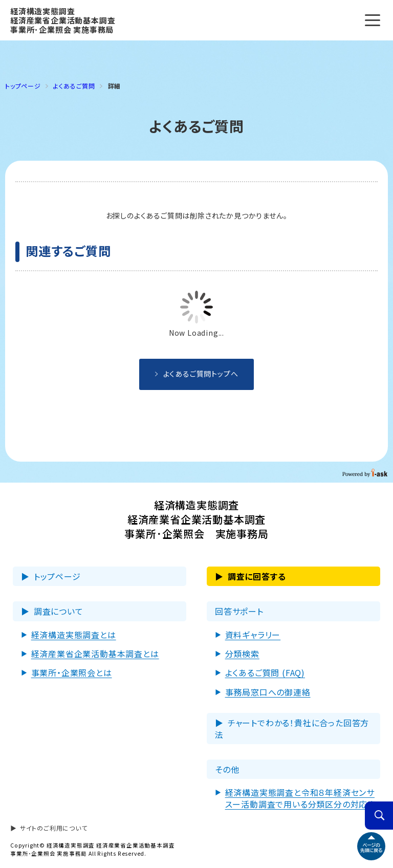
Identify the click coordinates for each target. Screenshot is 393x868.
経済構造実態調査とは (74, 635)
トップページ (57, 576)
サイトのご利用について (54, 828)
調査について (59, 611)
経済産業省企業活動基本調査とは (95, 654)
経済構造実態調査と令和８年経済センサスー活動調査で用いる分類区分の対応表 (301, 798)
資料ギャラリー (253, 635)
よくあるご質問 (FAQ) (265, 672)
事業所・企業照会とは (72, 672)
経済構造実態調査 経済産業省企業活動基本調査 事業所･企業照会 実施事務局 (63, 20)
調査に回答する (257, 576)
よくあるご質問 (74, 86)
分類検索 (242, 654)
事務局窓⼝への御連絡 (268, 692)
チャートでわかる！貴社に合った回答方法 (292, 728)
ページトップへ (371, 846)
